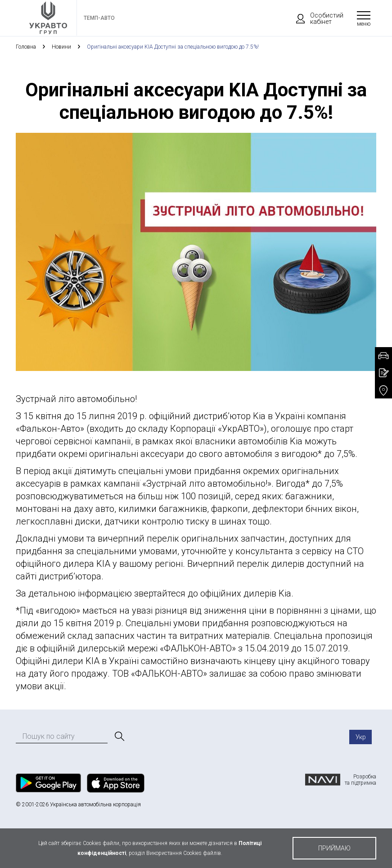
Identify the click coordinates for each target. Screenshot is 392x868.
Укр (361, 737)
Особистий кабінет (315, 18)
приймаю (334, 848)
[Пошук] (119, 737)
